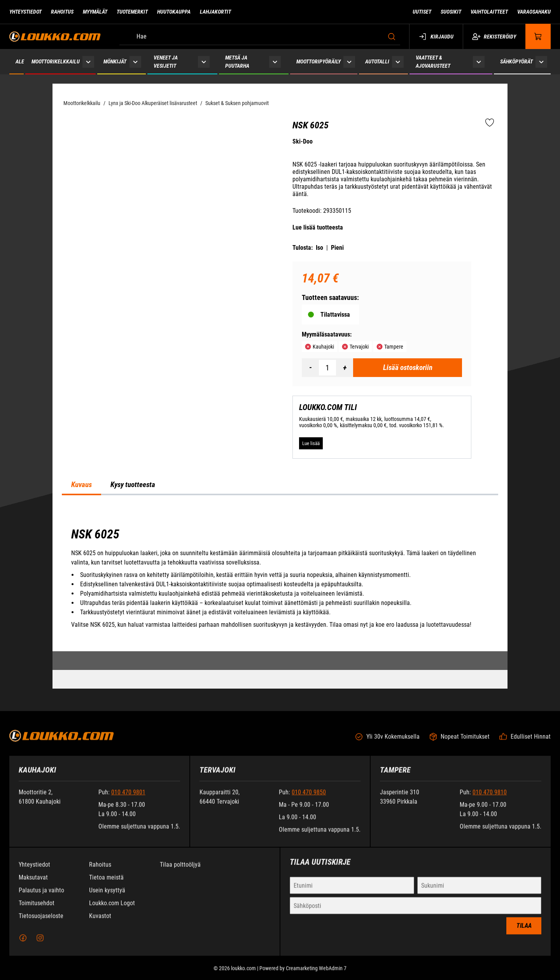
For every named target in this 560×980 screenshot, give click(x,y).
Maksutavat (33, 884)
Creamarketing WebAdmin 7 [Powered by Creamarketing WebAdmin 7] (316, 975)
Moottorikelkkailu (82, 103)
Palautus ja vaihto (41, 897)
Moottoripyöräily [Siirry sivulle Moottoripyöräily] (318, 61)
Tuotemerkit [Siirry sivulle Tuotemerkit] (132, 12)
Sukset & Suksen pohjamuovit (237, 103)
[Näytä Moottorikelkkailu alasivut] (88, 62)
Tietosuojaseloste (41, 922)
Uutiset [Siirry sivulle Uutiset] (422, 12)
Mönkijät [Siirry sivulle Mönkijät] (115, 61)
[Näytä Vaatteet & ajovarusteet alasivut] (479, 62)
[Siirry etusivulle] (55, 36)
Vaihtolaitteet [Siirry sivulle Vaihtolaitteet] (489, 12)
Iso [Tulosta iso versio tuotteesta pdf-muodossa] (319, 248)
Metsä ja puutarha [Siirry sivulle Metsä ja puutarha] (237, 62)
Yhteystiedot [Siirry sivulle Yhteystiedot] (25, 12)
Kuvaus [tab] (81, 485)
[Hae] (260, 37)
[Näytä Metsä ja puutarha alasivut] (275, 62)
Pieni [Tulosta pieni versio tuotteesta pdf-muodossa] (337, 248)
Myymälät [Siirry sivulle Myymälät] (95, 12)
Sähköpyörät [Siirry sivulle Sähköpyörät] (516, 61)
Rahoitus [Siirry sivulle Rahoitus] (62, 12)
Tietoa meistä (106, 884)
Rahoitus (100, 871)
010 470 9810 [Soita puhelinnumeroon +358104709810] (490, 799)
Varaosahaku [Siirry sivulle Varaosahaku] (534, 12)
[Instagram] (40, 944)
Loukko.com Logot (112, 909)
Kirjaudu (436, 37)
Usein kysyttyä (107, 897)
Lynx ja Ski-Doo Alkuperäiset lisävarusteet (153, 103)
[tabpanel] (280, 578)
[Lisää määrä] (345, 368)
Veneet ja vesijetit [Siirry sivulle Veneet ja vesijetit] (166, 62)
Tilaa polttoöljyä (180, 871)
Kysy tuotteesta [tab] (133, 485)
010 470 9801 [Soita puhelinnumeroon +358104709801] (128, 799)
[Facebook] (23, 944)
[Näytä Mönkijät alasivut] (135, 62)
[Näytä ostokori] (538, 36)
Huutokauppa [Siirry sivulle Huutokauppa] (174, 12)
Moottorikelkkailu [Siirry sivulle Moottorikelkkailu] (56, 61)
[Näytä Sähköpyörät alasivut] (541, 62)
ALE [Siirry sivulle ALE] (20, 61)
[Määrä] (327, 368)
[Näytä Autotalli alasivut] (398, 62)
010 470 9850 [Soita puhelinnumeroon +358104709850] (309, 799)
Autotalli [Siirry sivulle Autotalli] (377, 61)
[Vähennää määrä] (310, 368)
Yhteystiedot (34, 871)
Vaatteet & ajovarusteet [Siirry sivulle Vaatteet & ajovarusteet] (433, 62)
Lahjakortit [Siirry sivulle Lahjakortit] (215, 12)
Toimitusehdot (37, 909)
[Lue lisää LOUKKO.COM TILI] (311, 444)
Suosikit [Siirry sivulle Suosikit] (451, 12)
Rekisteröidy (494, 37)
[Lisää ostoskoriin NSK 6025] (408, 368)
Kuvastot (100, 922)
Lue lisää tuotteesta (318, 227)
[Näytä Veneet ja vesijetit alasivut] (204, 62)
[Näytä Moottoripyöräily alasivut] (349, 62)
